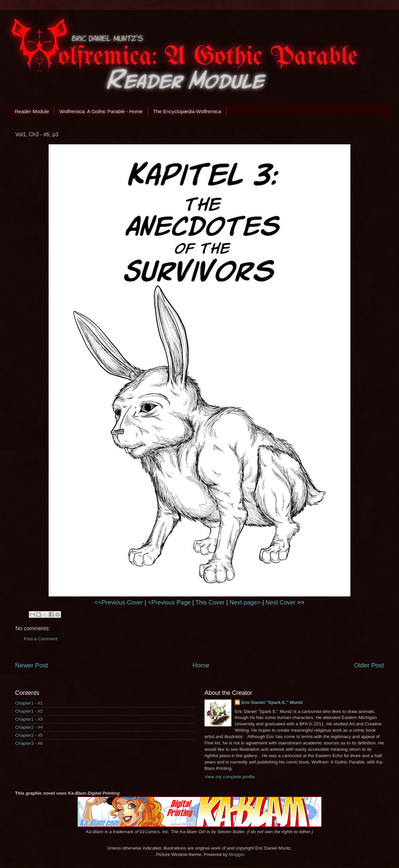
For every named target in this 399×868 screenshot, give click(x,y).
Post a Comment (41, 639)
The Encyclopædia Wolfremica (187, 111)
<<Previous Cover (119, 602)
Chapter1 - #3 (29, 719)
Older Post (369, 665)
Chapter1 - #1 (29, 703)
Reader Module (32, 111)
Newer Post (32, 665)
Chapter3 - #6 (29, 743)
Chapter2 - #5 (29, 735)
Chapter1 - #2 (29, 711)
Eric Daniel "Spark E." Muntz (272, 702)
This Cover (210, 602)
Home (201, 665)
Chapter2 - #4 (29, 727)
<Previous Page (169, 602)
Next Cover (281, 602)
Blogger (237, 854)
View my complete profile (230, 777)
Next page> (245, 602)
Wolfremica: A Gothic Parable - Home (101, 111)
